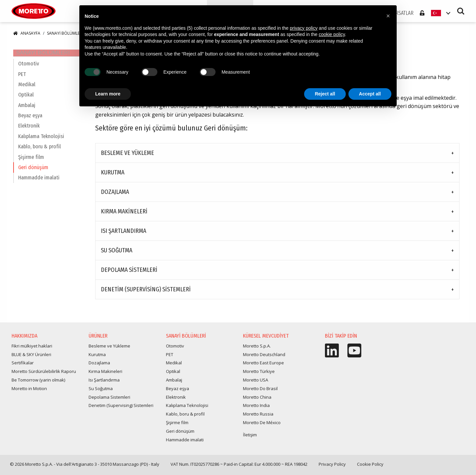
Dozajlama (115, 195)
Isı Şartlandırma (123, 234)
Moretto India (256, 408)
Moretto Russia (258, 417)
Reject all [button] (325, 94)
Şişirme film (31, 163)
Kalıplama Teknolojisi (41, 143)
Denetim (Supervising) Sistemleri (146, 292)
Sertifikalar (23, 366)
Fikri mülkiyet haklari (32, 349)
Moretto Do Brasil (260, 391)
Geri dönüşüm (33, 174)
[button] (388, 16)
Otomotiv (29, 70)
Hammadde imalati (39, 184)
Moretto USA (256, 383)
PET (22, 80)
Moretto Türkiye (259, 374)
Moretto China (257, 400)
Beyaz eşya (30, 122)
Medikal (27, 91)
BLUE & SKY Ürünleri (31, 357)
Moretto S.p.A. (257, 349)
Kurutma (113, 175)
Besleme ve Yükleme (127, 156)
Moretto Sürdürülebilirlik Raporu (44, 374)
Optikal (26, 101)
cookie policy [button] (332, 34)
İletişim (250, 438)
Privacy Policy (332, 467)
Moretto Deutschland (264, 357)
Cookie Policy (370, 467)
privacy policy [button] (304, 28)
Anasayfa (27, 36)
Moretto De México (262, 425)
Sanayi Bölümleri (65, 36)
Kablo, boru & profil (40, 153)
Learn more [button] (108, 94)
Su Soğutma (117, 253)
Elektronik (29, 132)
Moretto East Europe (263, 366)
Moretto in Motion (29, 391)
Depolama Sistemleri (129, 273)
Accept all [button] (370, 94)
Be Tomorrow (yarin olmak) (38, 383)
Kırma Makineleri (124, 214)
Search (461, 13)
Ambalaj (27, 111)
